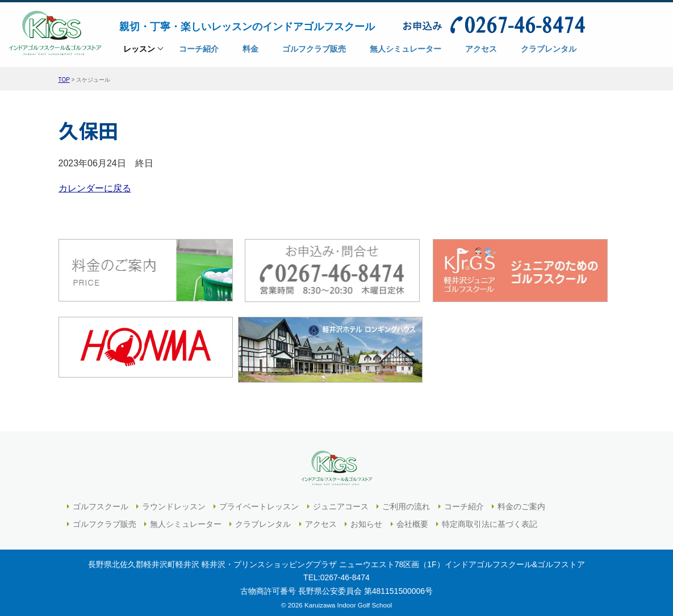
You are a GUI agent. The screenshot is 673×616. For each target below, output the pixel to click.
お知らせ (366, 519)
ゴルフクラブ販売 (104, 519)
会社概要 (412, 519)
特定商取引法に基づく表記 (490, 519)
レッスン (139, 52)
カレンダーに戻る (95, 188)
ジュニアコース (341, 502)
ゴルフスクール (101, 502)
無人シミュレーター (186, 519)
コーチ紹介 (464, 502)
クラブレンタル (263, 519)
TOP (64, 80)
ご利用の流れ (406, 502)
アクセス (321, 519)
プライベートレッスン (259, 502)
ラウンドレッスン (174, 502)
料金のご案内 (521, 502)
